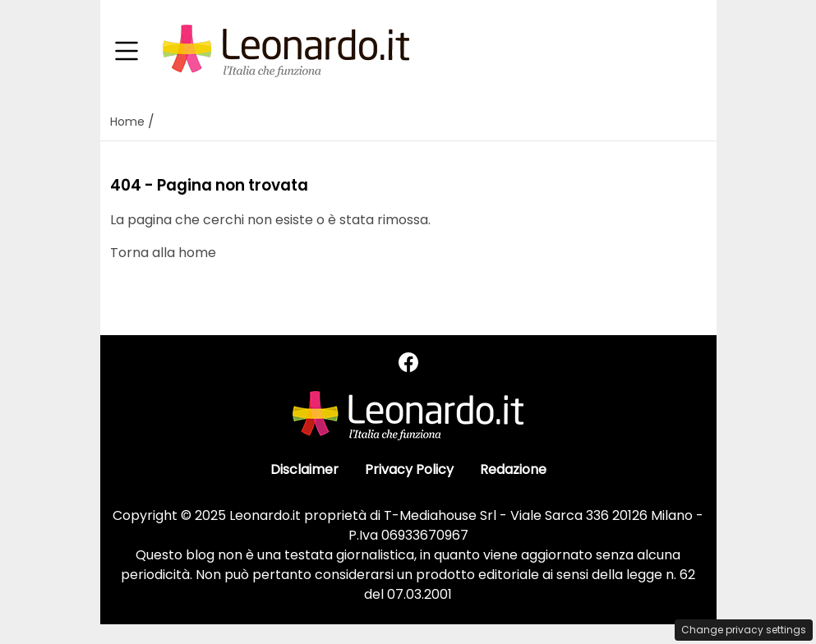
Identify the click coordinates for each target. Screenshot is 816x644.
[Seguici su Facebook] (408, 363)
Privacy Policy (409, 469)
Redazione (513, 469)
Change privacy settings (744, 630)
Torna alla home (163, 253)
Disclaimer (304, 469)
